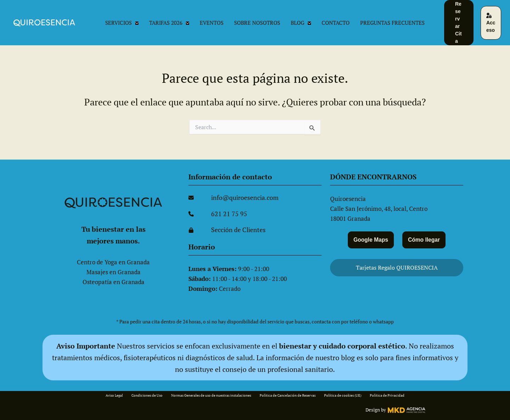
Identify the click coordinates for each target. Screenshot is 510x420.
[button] (135, 23)
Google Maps (370, 239)
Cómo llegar (425, 239)
